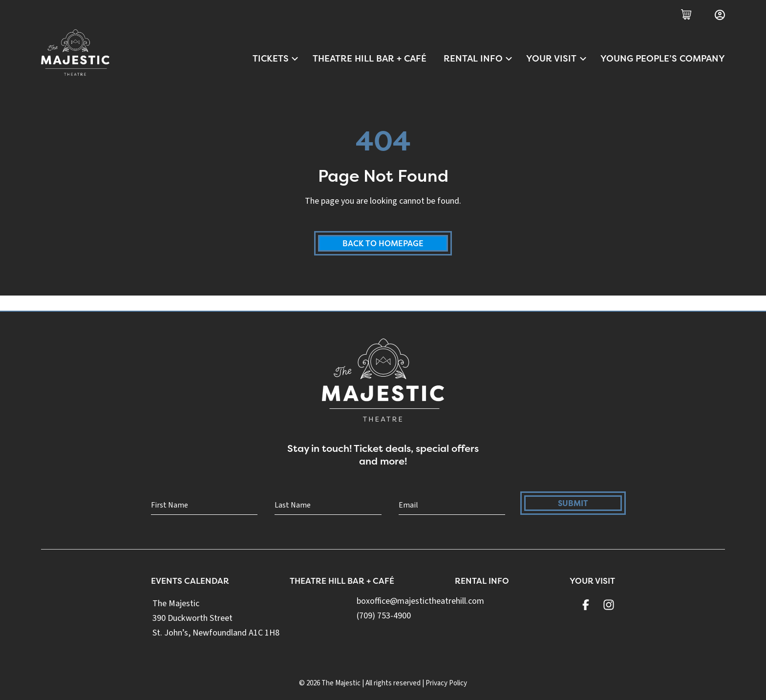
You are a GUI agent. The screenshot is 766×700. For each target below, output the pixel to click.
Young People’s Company (663, 58)
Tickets (276, 58)
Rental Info (479, 58)
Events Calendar (191, 584)
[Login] (720, 15)
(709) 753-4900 (386, 619)
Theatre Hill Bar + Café (370, 58)
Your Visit (557, 58)
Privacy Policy (446, 683)
